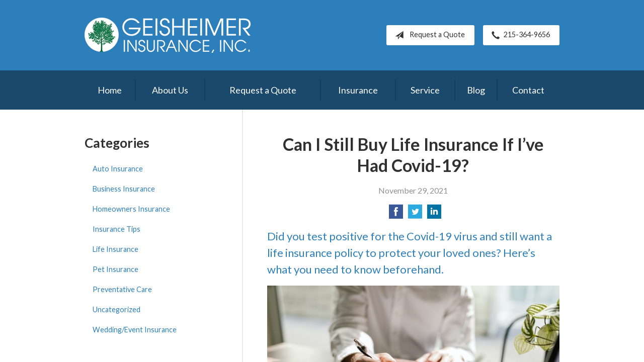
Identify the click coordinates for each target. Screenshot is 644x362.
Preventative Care (122, 289)
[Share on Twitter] (415, 214)
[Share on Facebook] (396, 214)
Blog (476, 90)
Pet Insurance (115, 269)
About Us (170, 90)
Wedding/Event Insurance (135, 330)
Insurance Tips (116, 229)
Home (110, 90)
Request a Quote (428, 35)
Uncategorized (116, 309)
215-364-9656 (519, 35)
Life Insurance (115, 249)
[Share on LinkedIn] (434, 214)
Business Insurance (124, 189)
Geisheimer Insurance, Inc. (168, 35)
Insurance (358, 90)
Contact (528, 90)
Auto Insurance (118, 169)
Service (425, 90)
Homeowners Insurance (131, 209)
